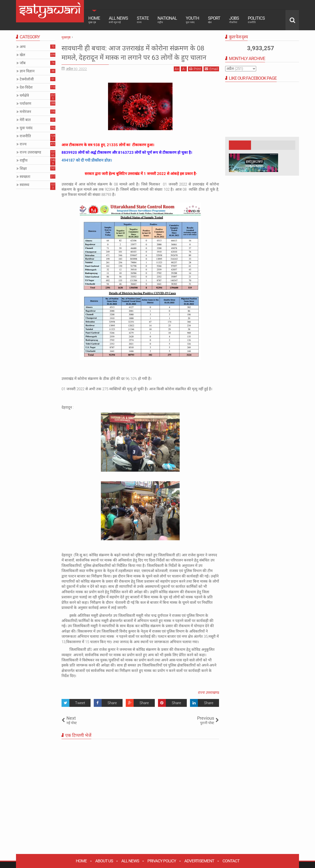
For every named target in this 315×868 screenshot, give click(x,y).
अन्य (23, 47)
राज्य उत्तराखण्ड (208, 702)
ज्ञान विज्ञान (27, 71)
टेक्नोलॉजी (27, 79)
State (143, 20)
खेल (22, 55)
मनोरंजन (25, 112)
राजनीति (25, 136)
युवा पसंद (26, 128)
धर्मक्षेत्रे (24, 95)
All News (118, 20)
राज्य (23, 144)
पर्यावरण (25, 104)
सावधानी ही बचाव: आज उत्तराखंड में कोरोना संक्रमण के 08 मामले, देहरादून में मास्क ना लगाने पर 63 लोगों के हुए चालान (140, 57)
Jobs (234, 20)
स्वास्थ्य (24, 185)
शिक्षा (23, 169)
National (167, 20)
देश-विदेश (26, 87)
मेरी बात (25, 120)
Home (94, 20)
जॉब (23, 63)
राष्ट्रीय (24, 160)
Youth (192, 20)
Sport (214, 20)
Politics (256, 20)
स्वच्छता (25, 177)
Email (211, 78)
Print (195, 78)
